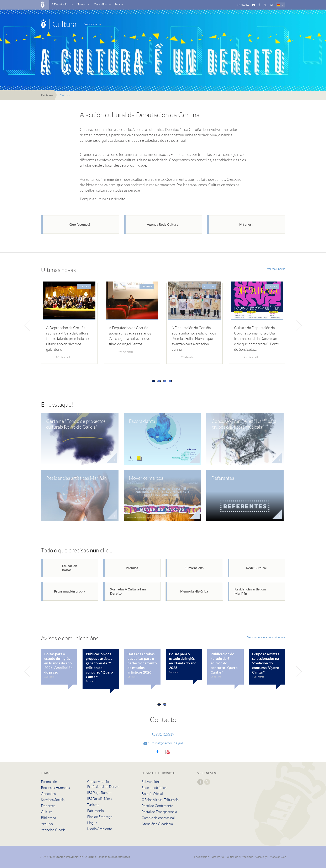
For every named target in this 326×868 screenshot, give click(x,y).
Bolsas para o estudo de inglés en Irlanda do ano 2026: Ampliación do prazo (58, 663)
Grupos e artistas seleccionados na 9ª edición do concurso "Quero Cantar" (266, 663)
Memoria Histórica (194, 591)
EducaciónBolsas (70, 568)
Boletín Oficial (152, 794)
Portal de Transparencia (159, 812)
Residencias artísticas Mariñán (76, 478)
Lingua (92, 823)
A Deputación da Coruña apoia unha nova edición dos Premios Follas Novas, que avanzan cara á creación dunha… (194, 338)
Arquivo (47, 824)
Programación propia (70, 591)
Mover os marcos (146, 478)
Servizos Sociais (53, 800)
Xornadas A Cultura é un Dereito (128, 591)
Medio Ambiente (100, 829)
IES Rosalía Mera (100, 799)
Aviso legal (261, 857)
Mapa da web (278, 857)
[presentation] (29, 326)
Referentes (223, 478)
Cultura (47, 812)
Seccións (91, 24)
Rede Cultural (256, 568)
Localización (202, 857)
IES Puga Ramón (99, 792)
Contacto (243, 5)
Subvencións (194, 568)
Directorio (217, 857)
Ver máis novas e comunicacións (266, 637)
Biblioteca (48, 818)
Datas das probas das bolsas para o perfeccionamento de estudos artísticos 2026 (142, 663)
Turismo (93, 805)
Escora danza (142, 421)
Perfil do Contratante (157, 806)
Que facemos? (80, 224)
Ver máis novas (276, 269)
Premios (132, 568)
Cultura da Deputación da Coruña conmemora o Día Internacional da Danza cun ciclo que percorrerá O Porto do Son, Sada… (257, 338)
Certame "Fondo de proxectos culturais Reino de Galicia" (76, 424)
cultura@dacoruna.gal (163, 743)
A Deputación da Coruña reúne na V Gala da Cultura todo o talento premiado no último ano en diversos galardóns (67, 338)
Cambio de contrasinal (158, 818)
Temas (82, 4)
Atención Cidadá (53, 830)
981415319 (163, 734)
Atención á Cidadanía (157, 824)
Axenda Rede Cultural (163, 224)
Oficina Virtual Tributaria (160, 800)
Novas (119, 4)
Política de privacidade (240, 857)
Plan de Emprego (100, 817)
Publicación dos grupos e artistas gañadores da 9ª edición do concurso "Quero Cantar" (99, 665)
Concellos (100, 4)
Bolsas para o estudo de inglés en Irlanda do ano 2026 (183, 661)
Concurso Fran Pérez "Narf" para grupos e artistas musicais (244, 424)
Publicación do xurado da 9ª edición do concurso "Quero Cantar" (224, 663)
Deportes (48, 806)
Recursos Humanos (55, 787)
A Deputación (60, 4)
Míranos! (246, 224)
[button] (153, 381)
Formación (49, 781)
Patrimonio (95, 811)
